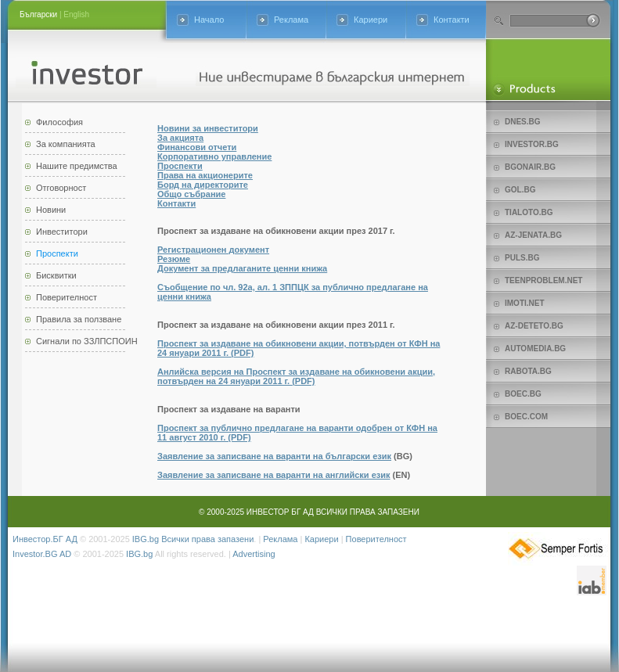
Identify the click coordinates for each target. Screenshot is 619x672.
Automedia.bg (535, 349)
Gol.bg (520, 190)
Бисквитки (56, 275)
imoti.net (525, 303)
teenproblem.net (543, 280)
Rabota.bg (528, 371)
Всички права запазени (207, 539)
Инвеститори (62, 232)
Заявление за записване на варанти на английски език (274, 475)
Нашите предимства (77, 166)
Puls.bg (522, 258)
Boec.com (526, 417)
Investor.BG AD (42, 554)
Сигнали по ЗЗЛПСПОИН (87, 341)
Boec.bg (523, 394)
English (76, 14)
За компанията (66, 144)
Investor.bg (532, 144)
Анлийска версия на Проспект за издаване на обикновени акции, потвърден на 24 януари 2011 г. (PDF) (296, 376)
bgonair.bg (530, 167)
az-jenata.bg (533, 235)
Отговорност (61, 188)
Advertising (254, 554)
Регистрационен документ (213, 250)
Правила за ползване (79, 319)
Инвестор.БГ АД (45, 539)
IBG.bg (146, 539)
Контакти (452, 20)
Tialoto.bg (529, 212)
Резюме (174, 259)
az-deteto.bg (534, 326)
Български (38, 14)
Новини (51, 210)
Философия (59, 122)
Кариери (371, 20)
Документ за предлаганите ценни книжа (242, 268)
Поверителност (67, 297)
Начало (209, 20)
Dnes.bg (523, 122)
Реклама (291, 20)
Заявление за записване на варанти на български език (274, 456)
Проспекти (57, 253)
